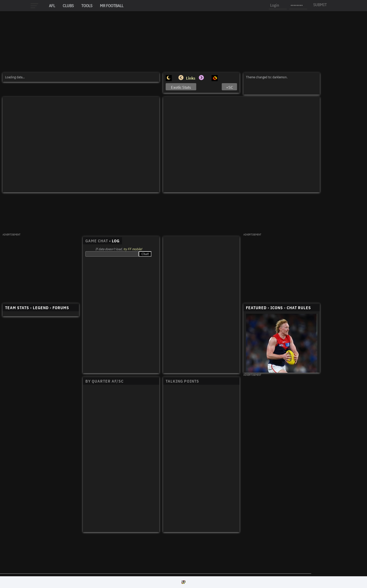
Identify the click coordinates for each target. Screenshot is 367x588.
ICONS (277, 308)
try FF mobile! (133, 249)
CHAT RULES (299, 308)
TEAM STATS (17, 308)
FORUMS (61, 308)
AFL (52, 6)
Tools (87, 6)
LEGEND (41, 308)
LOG (116, 241)
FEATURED (256, 308)
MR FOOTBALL (112, 6)
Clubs (68, 6)
